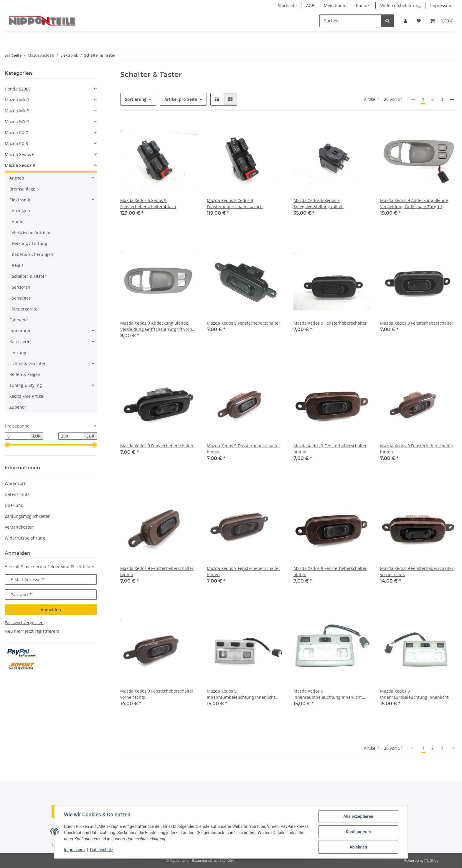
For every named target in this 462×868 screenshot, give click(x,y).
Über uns (14, 505)
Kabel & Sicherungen (33, 254)
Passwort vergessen (24, 623)
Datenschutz (102, 850)
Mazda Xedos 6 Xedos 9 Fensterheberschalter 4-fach (148, 203)
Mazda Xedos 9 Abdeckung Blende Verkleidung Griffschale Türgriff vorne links (157, 326)
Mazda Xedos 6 (20, 154)
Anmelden (51, 610)
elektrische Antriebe (32, 232)
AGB (310, 5)
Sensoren (21, 287)
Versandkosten (19, 527)
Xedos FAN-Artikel (27, 396)
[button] (405, 21)
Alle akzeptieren (358, 816)
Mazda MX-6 (17, 122)
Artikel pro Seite (181, 99)
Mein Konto (335, 5)
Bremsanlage (22, 189)
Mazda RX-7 (16, 133)
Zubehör (18, 407)
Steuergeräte (25, 309)
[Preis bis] (71, 436)
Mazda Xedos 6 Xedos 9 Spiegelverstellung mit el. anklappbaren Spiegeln (319, 204)
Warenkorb (16, 483)
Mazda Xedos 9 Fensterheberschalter (244, 323)
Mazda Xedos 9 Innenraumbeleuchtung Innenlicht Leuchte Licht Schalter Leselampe (241, 694)
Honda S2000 (18, 89)
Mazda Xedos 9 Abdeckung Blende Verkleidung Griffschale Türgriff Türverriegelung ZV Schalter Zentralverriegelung (414, 204)
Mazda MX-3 (17, 100)
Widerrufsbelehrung (401, 5)
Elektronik (20, 200)
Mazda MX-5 (17, 111)
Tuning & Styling (26, 385)
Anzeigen (21, 211)
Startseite (287, 5)
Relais (18, 265)
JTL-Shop (431, 860)
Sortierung (136, 99)
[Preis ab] (18, 436)
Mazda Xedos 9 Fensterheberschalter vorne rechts (417, 571)
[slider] (7, 445)
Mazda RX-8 (16, 143)
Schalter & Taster (29, 276)
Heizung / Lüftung (29, 243)
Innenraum (20, 331)
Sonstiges (21, 298)
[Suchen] (350, 21)
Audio (18, 222)
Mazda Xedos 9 (20, 165)
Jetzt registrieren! (42, 631)
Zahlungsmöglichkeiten (28, 516)
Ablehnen (358, 847)
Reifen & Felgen (25, 374)
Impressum (74, 850)
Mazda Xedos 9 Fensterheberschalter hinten (244, 449)
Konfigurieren (358, 832)
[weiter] (452, 99)
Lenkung (18, 352)
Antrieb (17, 178)
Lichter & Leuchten (28, 363)
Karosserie (20, 342)
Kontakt (363, 5)
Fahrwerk (19, 320)
